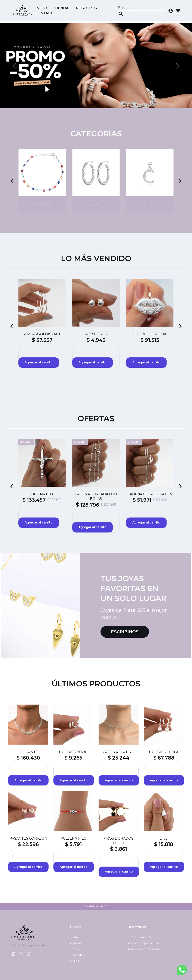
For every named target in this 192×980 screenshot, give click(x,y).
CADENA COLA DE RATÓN (150, 494)
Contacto (47, 13)
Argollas (75, 943)
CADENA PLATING (119, 752)
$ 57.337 (42, 340)
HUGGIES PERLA (164, 752)
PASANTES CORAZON (28, 838)
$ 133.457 (34, 500)
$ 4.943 (96, 340)
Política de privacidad (143, 943)
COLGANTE (28, 752)
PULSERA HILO (73, 838)
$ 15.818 (164, 844)
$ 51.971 (142, 500)
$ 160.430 (28, 758)
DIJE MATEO (42, 494)
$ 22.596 (28, 844)
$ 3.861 (119, 849)
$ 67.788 (164, 758)
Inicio (42, 8)
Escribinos (125, 632)
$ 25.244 (119, 758)
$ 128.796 (87, 505)
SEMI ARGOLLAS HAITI (42, 334)
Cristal (74, 937)
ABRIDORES (96, 334)
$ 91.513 (150, 340)
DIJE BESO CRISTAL (150, 334)
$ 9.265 (73, 758)
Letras (74, 949)
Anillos (74, 961)
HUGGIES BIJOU (73, 752)
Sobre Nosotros (139, 937)
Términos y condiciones (145, 949)
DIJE (164, 838)
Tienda (62, 8)
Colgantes (77, 955)
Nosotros (87, 8)
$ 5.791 (73, 844)
